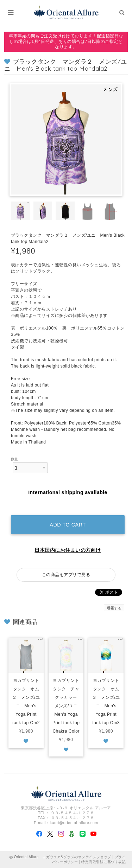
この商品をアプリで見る (66, 575)
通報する (114, 608)
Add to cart (68, 525)
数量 (15, 459)
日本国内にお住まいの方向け (68, 550)
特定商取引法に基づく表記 (103, 862)
